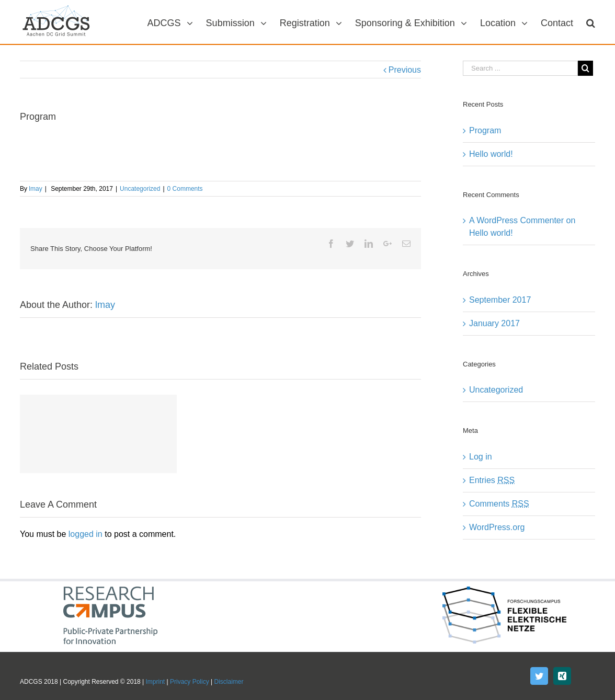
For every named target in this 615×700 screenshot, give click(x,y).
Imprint (156, 682)
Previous (405, 70)
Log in (481, 457)
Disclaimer (229, 682)
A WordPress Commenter (516, 220)
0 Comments (185, 189)
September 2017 (500, 300)
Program (485, 130)
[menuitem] (177, 22)
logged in (86, 534)
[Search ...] (520, 68)
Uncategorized (140, 189)
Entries (492, 480)
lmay (35, 189)
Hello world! (491, 154)
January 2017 (494, 323)
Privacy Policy (190, 682)
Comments (499, 504)
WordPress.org (497, 527)
